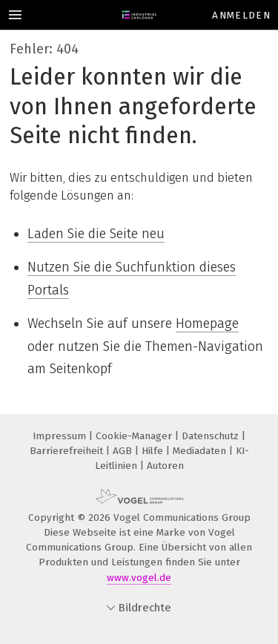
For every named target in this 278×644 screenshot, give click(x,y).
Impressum (61, 436)
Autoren (165, 466)
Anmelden (241, 15)
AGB (124, 451)
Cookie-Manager (135, 436)
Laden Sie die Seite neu (96, 234)
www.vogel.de (139, 578)
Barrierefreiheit (68, 451)
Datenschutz (212, 436)
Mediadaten (201, 451)
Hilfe (154, 451)
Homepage (207, 323)
